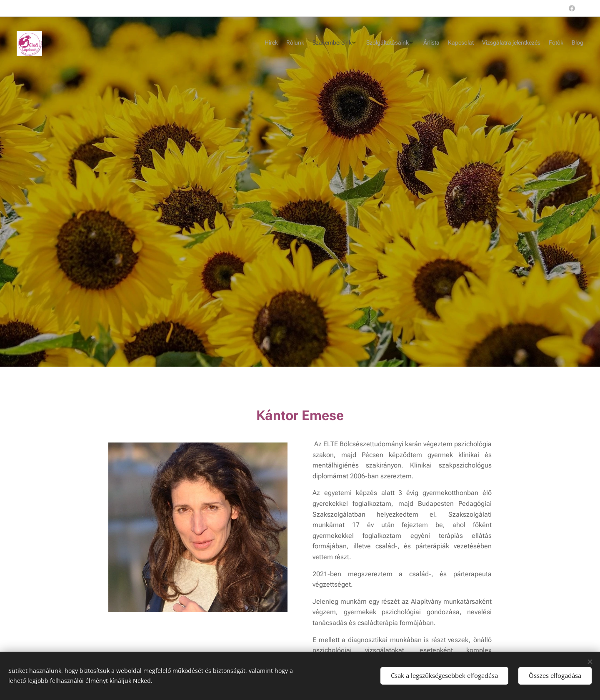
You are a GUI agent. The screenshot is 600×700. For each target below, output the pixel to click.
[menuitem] (505, 44)
